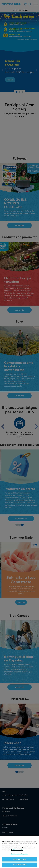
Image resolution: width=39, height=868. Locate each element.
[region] (19, 852)
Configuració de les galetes (19, 854)
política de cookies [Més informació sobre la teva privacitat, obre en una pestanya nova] (17, 850)
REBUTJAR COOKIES (19, 859)
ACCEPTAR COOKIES (19, 865)
